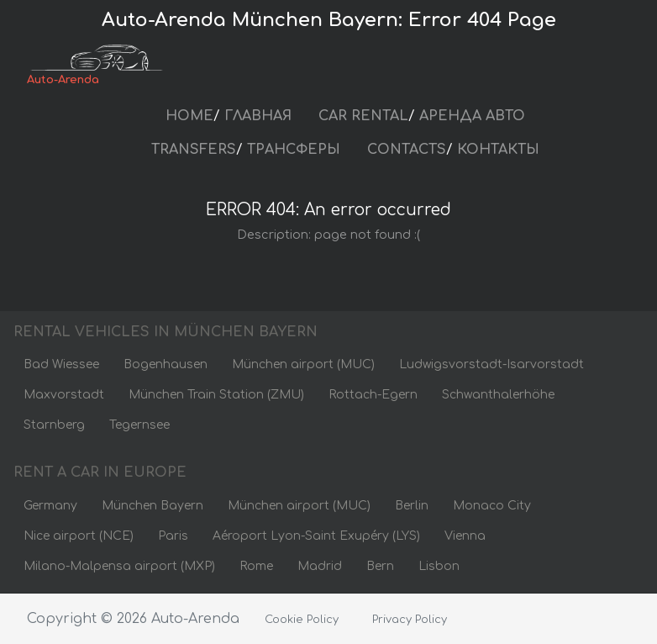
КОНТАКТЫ (498, 150)
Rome (256, 566)
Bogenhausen (166, 364)
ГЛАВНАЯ (258, 116)
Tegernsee (139, 425)
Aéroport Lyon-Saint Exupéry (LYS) (316, 536)
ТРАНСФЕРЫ (294, 150)
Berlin (412, 506)
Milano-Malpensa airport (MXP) (119, 566)
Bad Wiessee (61, 364)
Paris (173, 536)
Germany (50, 506)
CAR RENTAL (363, 116)
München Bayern (152, 506)
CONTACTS (407, 150)
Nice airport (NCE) (79, 536)
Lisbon (439, 566)
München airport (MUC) (303, 364)
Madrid (320, 566)
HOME (189, 116)
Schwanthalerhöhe (498, 395)
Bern (380, 566)
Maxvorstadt (64, 395)
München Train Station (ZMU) (216, 395)
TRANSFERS (194, 150)
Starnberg (54, 425)
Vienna (465, 536)
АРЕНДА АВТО (472, 116)
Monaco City (492, 506)
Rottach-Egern (373, 395)
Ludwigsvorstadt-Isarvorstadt (491, 364)
